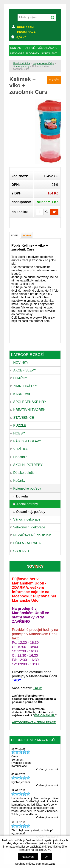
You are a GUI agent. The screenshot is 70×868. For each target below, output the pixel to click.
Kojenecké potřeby (43, 63)
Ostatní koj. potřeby (31, 512)
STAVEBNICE (24, 418)
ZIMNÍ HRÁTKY (25, 386)
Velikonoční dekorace (29, 527)
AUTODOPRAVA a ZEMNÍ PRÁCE (34, 722)
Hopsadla (20, 457)
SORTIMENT (49, 53)
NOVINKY (21, 362)
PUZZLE (20, 425)
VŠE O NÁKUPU (45, 715)
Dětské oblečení (25, 473)
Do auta (22, 496)
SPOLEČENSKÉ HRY (30, 402)
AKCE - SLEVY (25, 370)
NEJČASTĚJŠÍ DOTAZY (25, 53)
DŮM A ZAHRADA (27, 543)
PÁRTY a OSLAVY (27, 441)
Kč (21, 37)
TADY (37, 688)
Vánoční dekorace (27, 519)
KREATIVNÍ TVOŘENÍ (30, 410)
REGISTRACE (26, 32)
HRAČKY (20, 378)
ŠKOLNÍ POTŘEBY (28, 465)
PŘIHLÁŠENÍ (26, 27)
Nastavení (28, 857)
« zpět (54, 80)
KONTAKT (16, 48)
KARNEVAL (22, 394)
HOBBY (19, 433)
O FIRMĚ (30, 48)
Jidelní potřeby (21, 66)
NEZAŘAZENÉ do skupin (32, 535)
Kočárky (19, 481)
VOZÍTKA (20, 449)
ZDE (52, 864)
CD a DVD (21, 551)
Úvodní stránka (22, 63)
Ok (46, 857)
